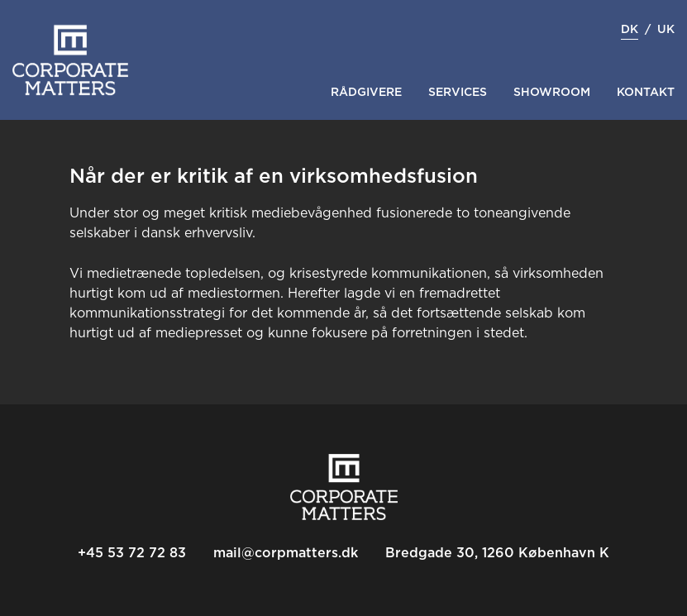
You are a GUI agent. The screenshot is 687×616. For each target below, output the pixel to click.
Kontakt (646, 93)
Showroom (552, 93)
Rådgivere (366, 93)
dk (630, 30)
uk (666, 30)
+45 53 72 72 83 (132, 553)
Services (458, 93)
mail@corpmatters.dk (286, 553)
